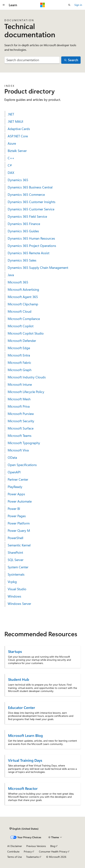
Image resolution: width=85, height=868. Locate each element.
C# (10, 165)
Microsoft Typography (24, 443)
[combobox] (32, 60)
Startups (15, 651)
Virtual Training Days (25, 760)
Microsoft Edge (19, 348)
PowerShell (15, 538)
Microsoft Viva (18, 450)
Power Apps (16, 494)
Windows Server (19, 604)
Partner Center (18, 479)
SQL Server (16, 560)
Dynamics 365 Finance (24, 224)
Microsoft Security (21, 421)
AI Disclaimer (15, 846)
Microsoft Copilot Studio (26, 333)
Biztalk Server (17, 151)
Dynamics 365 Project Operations (32, 246)
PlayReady (15, 487)
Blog (53, 846)
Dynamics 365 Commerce (26, 194)
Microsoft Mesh (19, 399)
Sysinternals (16, 574)
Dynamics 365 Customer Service (31, 209)
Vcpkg (12, 582)
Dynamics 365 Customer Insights (32, 202)
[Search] (71, 60)
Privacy (28, 851)
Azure (12, 143)
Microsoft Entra (19, 355)
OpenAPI (14, 472)
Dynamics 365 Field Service (27, 216)
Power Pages (17, 516)
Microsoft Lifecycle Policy (26, 392)
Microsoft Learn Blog (25, 735)
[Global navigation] (4, 5)
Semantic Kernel (19, 545)
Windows (14, 596)
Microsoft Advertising (23, 289)
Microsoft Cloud (20, 311)
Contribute (13, 851)
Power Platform (19, 523)
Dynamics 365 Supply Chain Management (38, 268)
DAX (11, 173)
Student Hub (19, 679)
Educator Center (22, 707)
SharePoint (15, 552)
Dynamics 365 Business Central (30, 187)
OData (12, 457)
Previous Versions (36, 846)
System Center (18, 567)
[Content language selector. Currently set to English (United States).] (24, 829)
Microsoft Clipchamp (23, 304)
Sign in (78, 5)
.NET (11, 114)
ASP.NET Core (18, 136)
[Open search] (69, 5)
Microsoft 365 (18, 282)
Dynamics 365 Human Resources (31, 238)
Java (11, 275)
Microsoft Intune (20, 384)
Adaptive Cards (19, 129)
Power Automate (20, 501)
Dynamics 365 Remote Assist (29, 253)
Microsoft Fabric (19, 363)
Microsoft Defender (22, 341)
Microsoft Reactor (23, 788)
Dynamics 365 (18, 180)
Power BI (14, 509)
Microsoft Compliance (24, 319)
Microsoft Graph (20, 370)
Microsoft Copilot (21, 326)
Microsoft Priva (19, 406)
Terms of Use (15, 857)
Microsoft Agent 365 (23, 297)
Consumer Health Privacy (53, 851)
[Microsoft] (43, 5)
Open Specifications (22, 465)
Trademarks (33, 857)
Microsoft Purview (21, 414)
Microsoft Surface (21, 428)
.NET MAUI (15, 121)
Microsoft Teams (20, 436)
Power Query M (19, 531)
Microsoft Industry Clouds (27, 377)
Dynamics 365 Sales (22, 260)
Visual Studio (17, 589)
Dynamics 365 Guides (23, 231)
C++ (11, 158)
